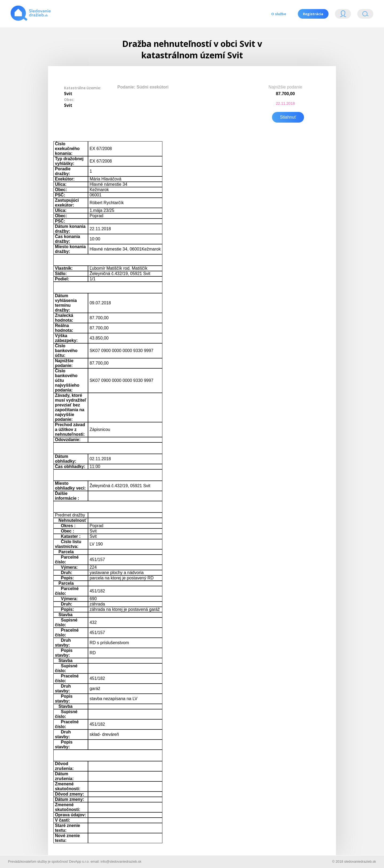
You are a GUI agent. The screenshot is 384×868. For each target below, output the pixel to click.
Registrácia (313, 14)
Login (343, 15)
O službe (278, 14)
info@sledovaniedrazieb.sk (121, 861)
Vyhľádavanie (365, 15)
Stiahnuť (288, 117)
